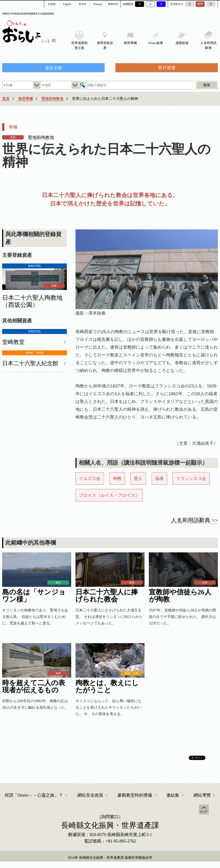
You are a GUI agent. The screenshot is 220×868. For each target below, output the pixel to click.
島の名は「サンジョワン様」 (34, 596)
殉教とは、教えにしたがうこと (107, 686)
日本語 (52, 4)
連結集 (173, 795)
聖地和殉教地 (52, 99)
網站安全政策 (90, 795)
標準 (200, 4)
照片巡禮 (167, 68)
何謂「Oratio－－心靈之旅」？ (34, 795)
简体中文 (113, 4)
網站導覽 (202, 795)
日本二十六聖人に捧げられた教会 (107, 596)
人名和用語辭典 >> (194, 520)
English (67, 4)
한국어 (82, 4)
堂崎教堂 (13, 342)
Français (98, 4)
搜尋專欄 (25, 99)
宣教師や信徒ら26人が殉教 (180, 596)
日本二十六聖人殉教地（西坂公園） (32, 301)
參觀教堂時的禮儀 (135, 795)
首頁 (6, 99)
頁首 (204, 810)
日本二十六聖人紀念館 (30, 363)
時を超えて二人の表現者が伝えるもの (34, 686)
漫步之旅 (53, 68)
